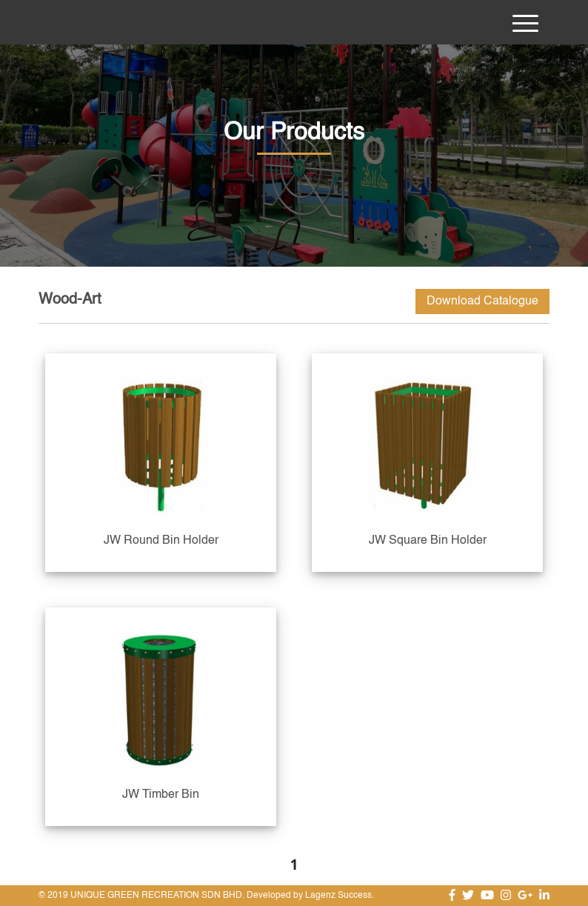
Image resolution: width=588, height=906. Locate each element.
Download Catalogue (482, 302)
